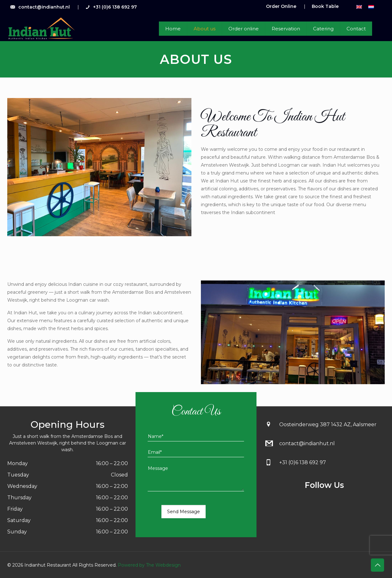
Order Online (281, 6)
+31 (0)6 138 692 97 (115, 7)
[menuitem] (359, 7)
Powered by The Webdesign (149, 565)
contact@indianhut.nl (44, 7)
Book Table (325, 6)
